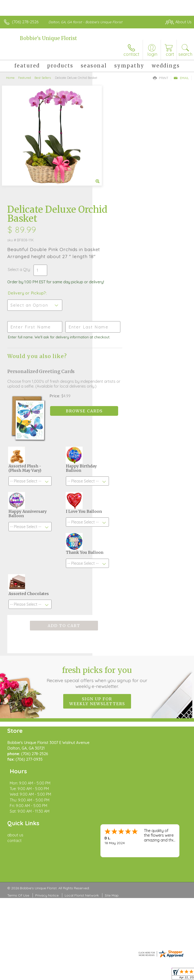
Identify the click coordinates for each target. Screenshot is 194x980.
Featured (25, 78)
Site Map (112, 778)
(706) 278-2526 (25, 22)
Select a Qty (111, 157)
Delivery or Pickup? (119, 186)
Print (161, 78)
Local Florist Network (82, 778)
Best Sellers (43, 78)
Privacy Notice (47, 778)
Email (181, 78)
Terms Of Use (18, 778)
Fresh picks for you (97, 582)
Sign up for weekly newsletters (97, 606)
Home (10, 78)
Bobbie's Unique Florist (48, 38)
